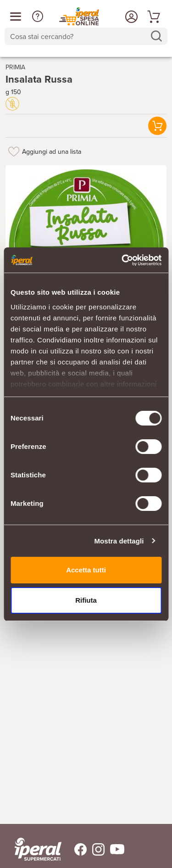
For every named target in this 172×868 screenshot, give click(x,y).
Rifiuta (86, 600)
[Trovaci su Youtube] (114, 849)
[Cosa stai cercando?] (79, 36)
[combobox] (86, 36)
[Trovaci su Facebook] (75, 849)
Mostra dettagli (119, 541)
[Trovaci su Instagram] (96, 849)
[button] (38, 17)
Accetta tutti (86, 570)
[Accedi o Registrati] (130, 17)
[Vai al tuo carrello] (152, 17)
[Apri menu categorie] (16, 17)
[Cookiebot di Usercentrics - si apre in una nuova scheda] (122, 260)
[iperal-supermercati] (38, 849)
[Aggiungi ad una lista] (14, 151)
